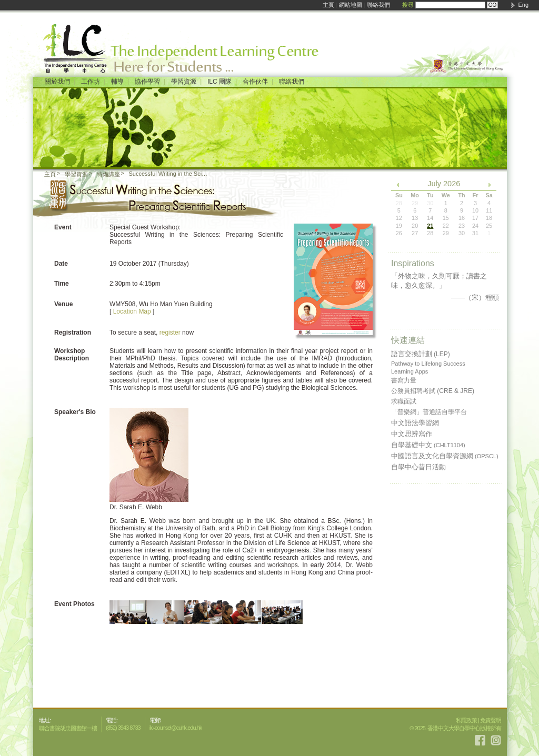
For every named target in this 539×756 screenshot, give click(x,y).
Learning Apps (410, 371)
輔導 (117, 82)
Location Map (132, 311)
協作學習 (147, 82)
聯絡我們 (378, 5)
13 (415, 218)
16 (462, 218)
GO (493, 5)
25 (489, 226)
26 (399, 233)
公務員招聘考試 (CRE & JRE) (433, 391)
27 (415, 233)
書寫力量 (404, 380)
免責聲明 (491, 720)
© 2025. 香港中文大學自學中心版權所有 (455, 728)
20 (415, 226)
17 (475, 218)
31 (475, 233)
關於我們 (57, 82)
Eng (523, 5)
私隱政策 (466, 720)
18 (489, 218)
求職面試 (404, 401)
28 (430, 233)
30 (462, 233)
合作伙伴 (255, 82)
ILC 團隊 (219, 82)
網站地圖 (351, 5)
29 (446, 233)
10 (475, 210)
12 (399, 218)
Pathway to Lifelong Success (428, 364)
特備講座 (108, 174)
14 (430, 218)
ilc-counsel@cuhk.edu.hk (176, 728)
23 (462, 226)
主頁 (328, 5)
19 (399, 226)
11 (489, 210)
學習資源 (184, 82)
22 (446, 226)
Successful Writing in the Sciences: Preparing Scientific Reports (169, 174)
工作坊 (91, 82)
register (170, 332)
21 (430, 226)
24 (475, 226)
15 (446, 218)
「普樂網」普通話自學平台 (429, 412)
